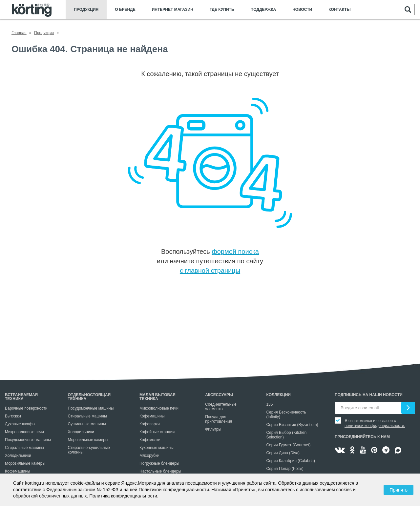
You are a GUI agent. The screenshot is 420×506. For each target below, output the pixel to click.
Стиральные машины (24, 448)
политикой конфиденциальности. (375, 426)
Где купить (222, 10)
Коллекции (278, 395)
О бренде (125, 10)
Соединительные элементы (221, 407)
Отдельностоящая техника (89, 397)
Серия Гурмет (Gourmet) (288, 445)
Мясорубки (149, 455)
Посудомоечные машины (28, 440)
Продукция (86, 10)
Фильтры (213, 429)
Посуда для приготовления (219, 419)
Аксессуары (219, 395)
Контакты (339, 10)
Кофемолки (150, 440)
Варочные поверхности (26, 408)
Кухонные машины (157, 448)
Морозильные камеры (25, 463)
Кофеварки (150, 424)
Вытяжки (13, 416)
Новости (302, 10)
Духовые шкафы (20, 424)
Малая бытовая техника (157, 397)
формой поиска (235, 252)
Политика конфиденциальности (123, 496)
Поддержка (263, 10)
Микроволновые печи (24, 432)
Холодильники (18, 455)
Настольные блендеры (160, 471)
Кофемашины (18, 471)
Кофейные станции (157, 432)
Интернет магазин (173, 10)
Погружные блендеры (159, 463)
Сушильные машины (87, 424)
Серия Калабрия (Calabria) (291, 461)
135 (269, 404)
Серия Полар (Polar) (285, 469)
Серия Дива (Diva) (283, 453)
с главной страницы (210, 271)
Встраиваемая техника (21, 397)
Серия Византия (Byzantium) (292, 425)
